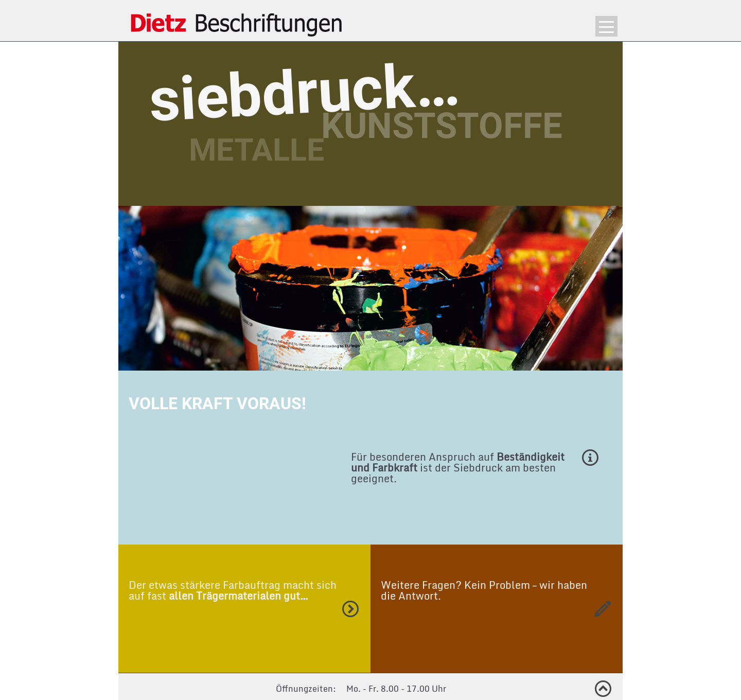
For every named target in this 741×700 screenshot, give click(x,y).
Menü (606, 26)
